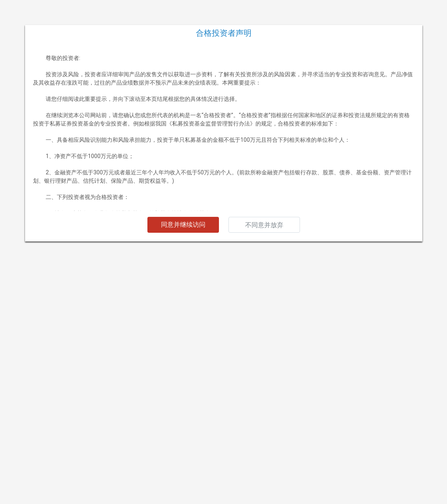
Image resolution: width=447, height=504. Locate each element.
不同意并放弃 (264, 225)
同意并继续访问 (183, 225)
